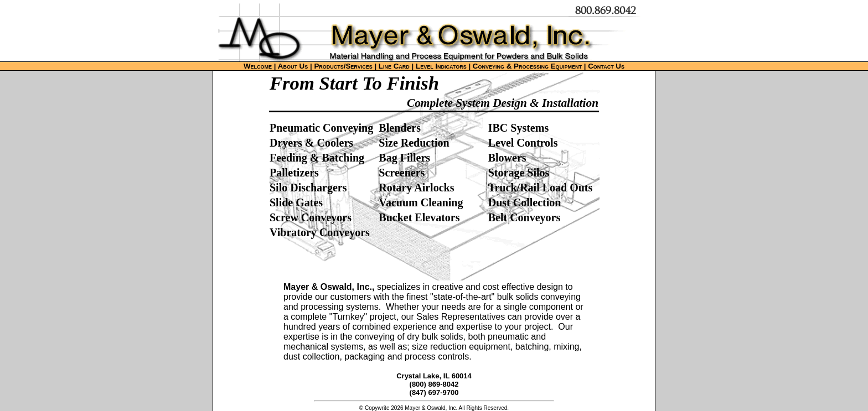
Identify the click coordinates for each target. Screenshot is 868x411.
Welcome (258, 66)
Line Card (394, 66)
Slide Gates (296, 202)
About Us (293, 66)
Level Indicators (441, 66)
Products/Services (343, 66)
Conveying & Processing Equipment (527, 66)
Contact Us (606, 66)
